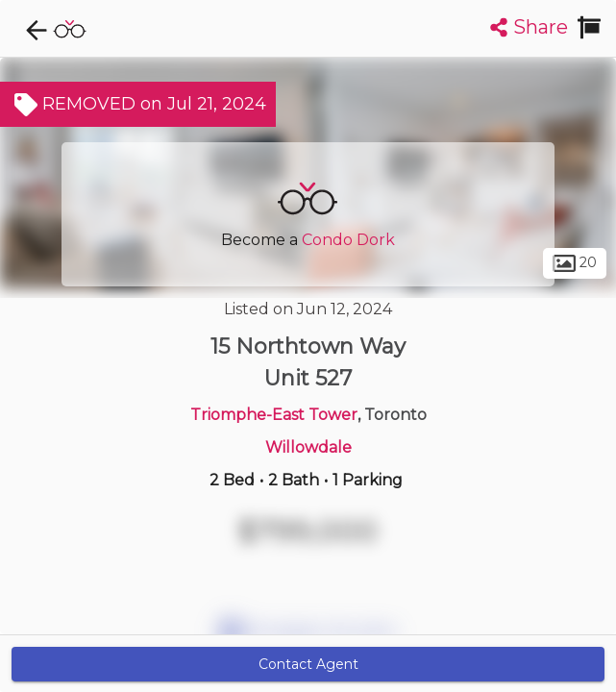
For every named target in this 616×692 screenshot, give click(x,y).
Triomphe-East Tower (274, 415)
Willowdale (308, 447)
